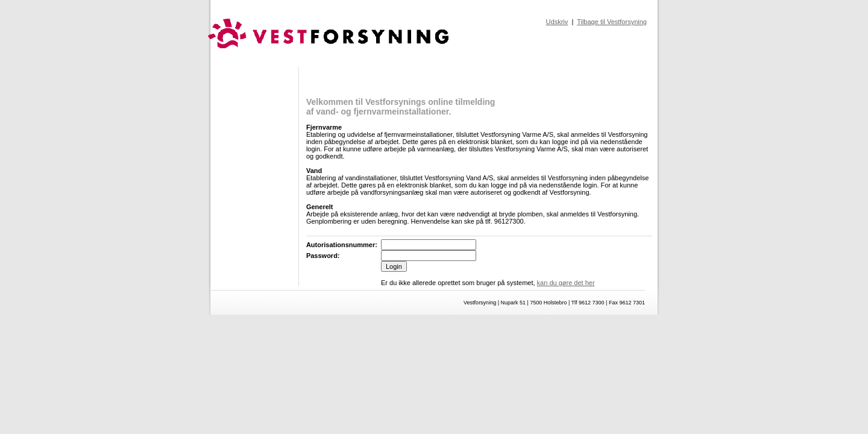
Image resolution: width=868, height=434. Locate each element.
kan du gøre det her (566, 283)
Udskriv (557, 22)
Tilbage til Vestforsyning (612, 22)
